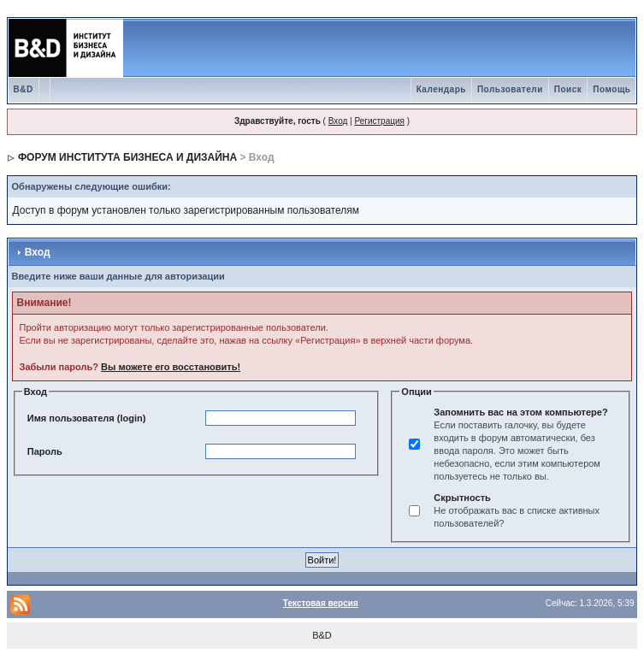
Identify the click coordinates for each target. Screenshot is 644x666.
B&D (24, 89)
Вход (338, 121)
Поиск (568, 89)
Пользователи (510, 89)
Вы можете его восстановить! (171, 367)
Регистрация (379, 121)
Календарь (441, 89)
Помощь (612, 89)
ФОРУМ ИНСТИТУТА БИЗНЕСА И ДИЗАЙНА (127, 157)
